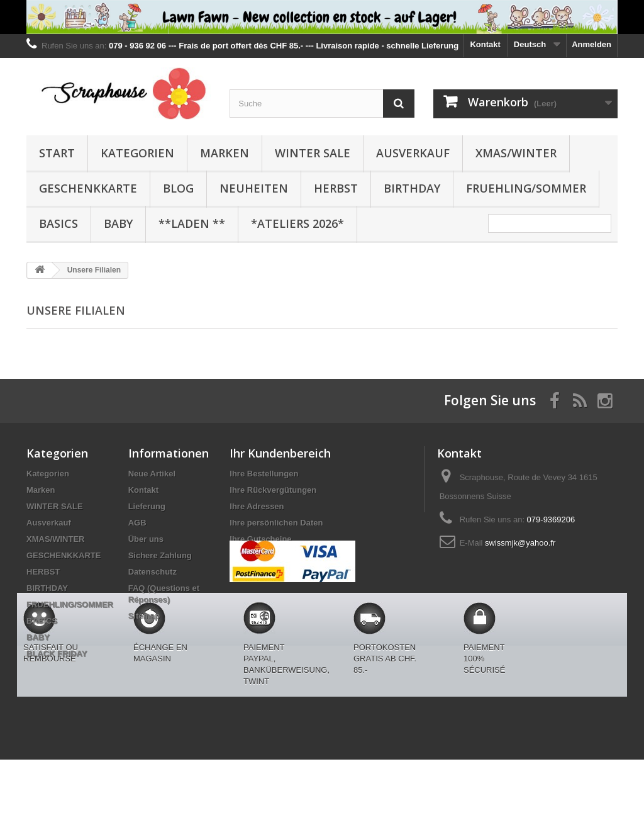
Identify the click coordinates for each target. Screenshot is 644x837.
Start (57, 153)
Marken (225, 153)
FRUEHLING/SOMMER (526, 188)
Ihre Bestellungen (264, 474)
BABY (118, 223)
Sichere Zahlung (160, 555)
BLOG (178, 188)
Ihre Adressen (257, 506)
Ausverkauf (413, 153)
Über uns (146, 539)
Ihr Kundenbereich (280, 453)
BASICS (58, 223)
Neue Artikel (152, 474)
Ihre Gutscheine (260, 539)
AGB (137, 523)
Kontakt (485, 44)
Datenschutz (153, 572)
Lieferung (147, 506)
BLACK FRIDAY (57, 654)
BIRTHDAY (412, 188)
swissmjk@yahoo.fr (520, 543)
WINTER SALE (313, 153)
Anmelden (591, 44)
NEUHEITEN (254, 188)
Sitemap (144, 616)
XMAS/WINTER (516, 153)
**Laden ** (192, 223)
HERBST (336, 188)
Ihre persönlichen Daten (276, 523)
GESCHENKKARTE (88, 188)
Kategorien (137, 153)
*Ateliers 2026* (297, 223)
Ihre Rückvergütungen (273, 490)
